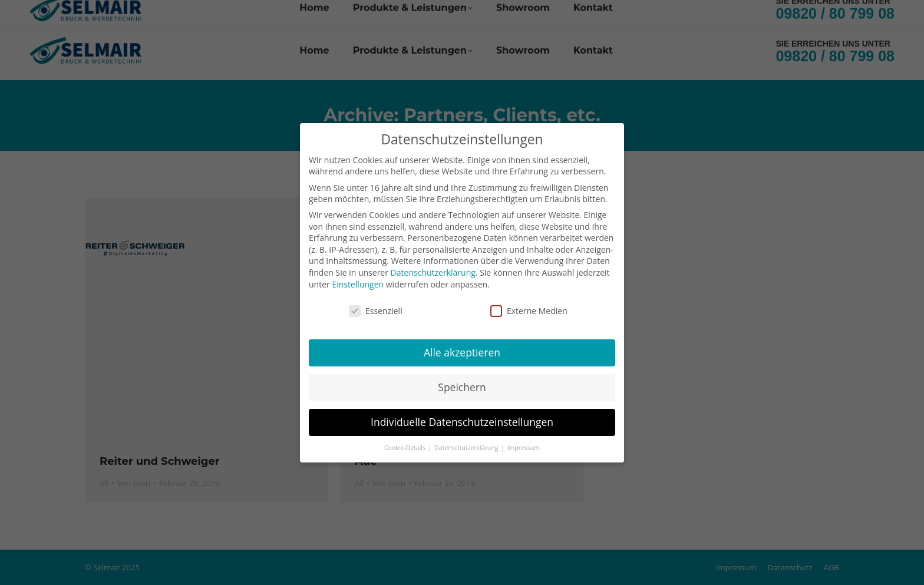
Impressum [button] (524, 442)
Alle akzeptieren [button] (462, 347)
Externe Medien (529, 305)
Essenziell (376, 305)
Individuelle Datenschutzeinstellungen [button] (462, 416)
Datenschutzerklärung (433, 267)
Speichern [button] (462, 381)
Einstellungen (358, 278)
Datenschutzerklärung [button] (467, 442)
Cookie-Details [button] (406, 442)
